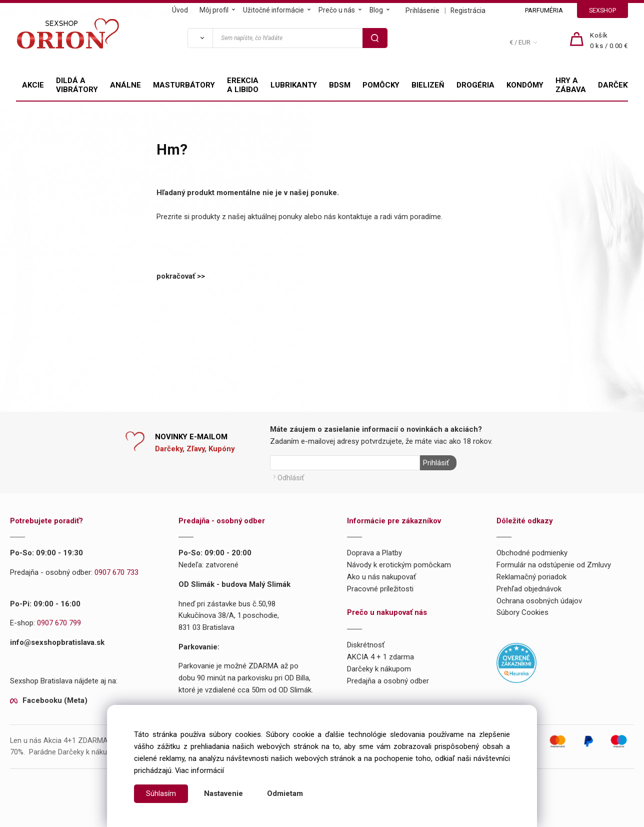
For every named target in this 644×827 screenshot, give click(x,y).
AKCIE (33, 85)
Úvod (180, 10)
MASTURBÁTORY (184, 85)
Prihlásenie (422, 11)
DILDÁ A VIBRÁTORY (77, 85)
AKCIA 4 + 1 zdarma (380, 656)
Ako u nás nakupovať (381, 576)
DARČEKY (615, 85)
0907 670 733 (116, 572)
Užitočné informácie (273, 10)
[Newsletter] (345, 463)
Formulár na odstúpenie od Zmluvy (554, 564)
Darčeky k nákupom (379, 668)
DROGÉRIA (475, 85)
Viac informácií (199, 770)
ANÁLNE (125, 85)
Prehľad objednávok (529, 588)
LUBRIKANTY (294, 85)
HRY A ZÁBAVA (571, 85)
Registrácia (468, 11)
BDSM (340, 85)
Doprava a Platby (374, 552)
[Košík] (609, 41)
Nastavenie (223, 793)
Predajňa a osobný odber (388, 680)
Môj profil (214, 10)
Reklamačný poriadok (531, 576)
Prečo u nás (337, 10)
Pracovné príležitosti (380, 588)
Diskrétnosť (366, 644)
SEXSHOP (602, 10)
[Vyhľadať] (200, 38)
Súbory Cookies (522, 612)
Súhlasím (161, 793)
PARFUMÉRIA (544, 10)
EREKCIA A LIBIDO (243, 85)
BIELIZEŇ (428, 85)
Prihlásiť (435, 463)
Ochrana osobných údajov (539, 600)
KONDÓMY (525, 85)
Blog (376, 10)
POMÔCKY (381, 85)
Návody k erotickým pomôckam (399, 564)
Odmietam (285, 793)
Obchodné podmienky (532, 552)
